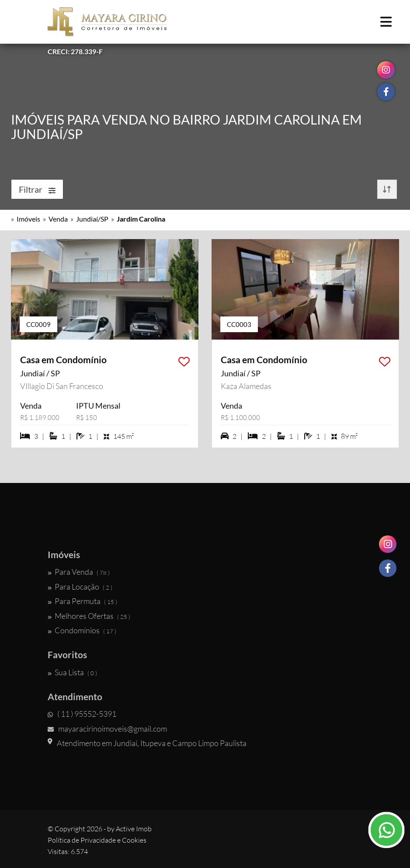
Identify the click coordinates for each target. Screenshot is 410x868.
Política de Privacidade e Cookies (97, 840)
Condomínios (82, 630)
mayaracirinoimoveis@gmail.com (107, 729)
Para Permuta (82, 601)
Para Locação (80, 587)
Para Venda (79, 572)
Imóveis (28, 219)
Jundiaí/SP (92, 219)
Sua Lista (72, 672)
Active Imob (134, 829)
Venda (58, 219)
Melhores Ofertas (89, 616)
